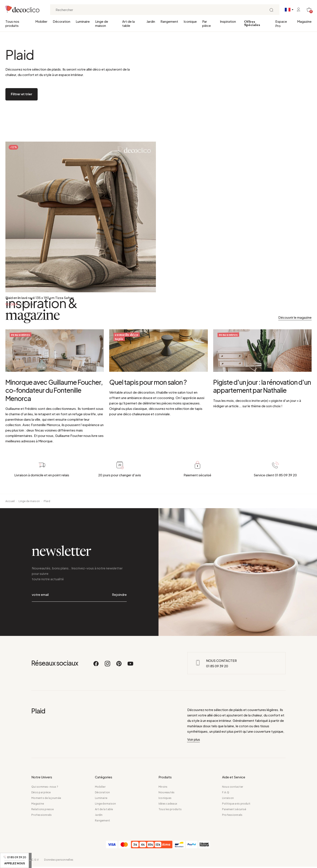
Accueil (10, 501)
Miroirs (163, 787)
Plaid (47, 501)
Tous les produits (170, 809)
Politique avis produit (236, 804)
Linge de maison (102, 23)
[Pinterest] (119, 666)
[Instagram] (108, 666)
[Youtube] (130, 666)
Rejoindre (119, 594)
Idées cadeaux (168, 804)
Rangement (169, 21)
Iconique (190, 21)
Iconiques (165, 798)
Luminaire (83, 21)
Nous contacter (233, 787)
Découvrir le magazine (295, 317)
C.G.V (35, 860)
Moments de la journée (46, 798)
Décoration (62, 21)
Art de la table (128, 23)
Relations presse (42, 809)
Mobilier (41, 21)
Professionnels (42, 815)
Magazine (304, 21)
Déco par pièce (41, 792)
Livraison (228, 798)
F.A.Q (226, 792)
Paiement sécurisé (234, 809)
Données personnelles (59, 860)
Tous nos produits (12, 23)
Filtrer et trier (22, 94)
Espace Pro (281, 23)
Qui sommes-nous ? (45, 787)
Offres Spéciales (252, 23)
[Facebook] (96, 666)
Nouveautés (167, 792)
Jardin (151, 21)
